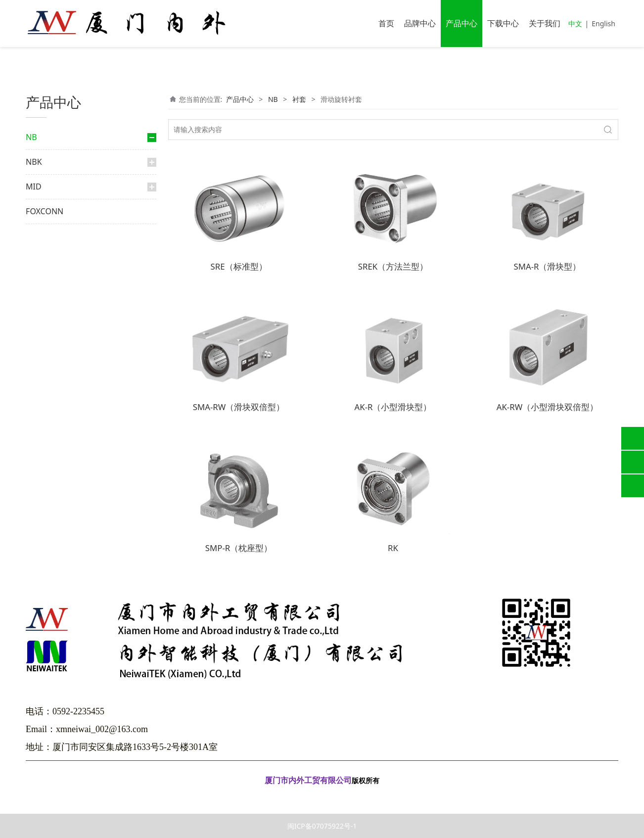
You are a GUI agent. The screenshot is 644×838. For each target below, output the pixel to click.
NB (31, 137)
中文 (575, 23)
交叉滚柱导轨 (56, 387)
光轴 (43, 471)
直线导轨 (49, 163)
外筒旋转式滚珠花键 (72, 252)
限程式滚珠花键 (66, 267)
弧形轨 (54, 452)
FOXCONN (45, 547)
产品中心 (461, 23)
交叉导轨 (57, 406)
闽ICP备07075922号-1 (322, 826)
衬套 (47, 302)
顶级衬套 (57, 337)
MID (34, 522)
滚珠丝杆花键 (63, 283)
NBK (34, 497)
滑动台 (54, 421)
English (603, 23)
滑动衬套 (57, 321)
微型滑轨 (57, 437)
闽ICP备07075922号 (322, 795)
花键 (43, 216)
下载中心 (503, 23)
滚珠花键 (57, 236)
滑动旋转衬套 (68, 368)
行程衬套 (57, 352)
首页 (386, 23)
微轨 (51, 182)
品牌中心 (420, 23)
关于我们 (545, 23)
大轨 (51, 198)
